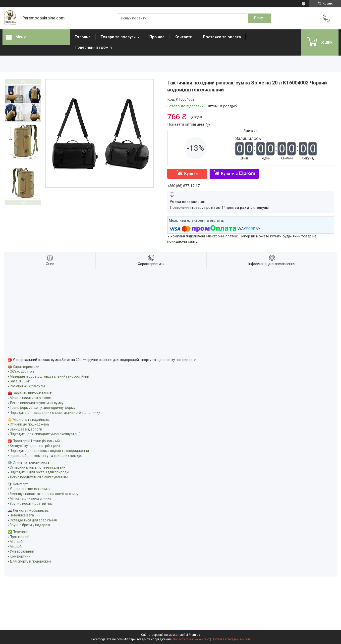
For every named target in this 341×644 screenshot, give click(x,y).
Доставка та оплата (222, 37)
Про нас (157, 37)
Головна (83, 37)
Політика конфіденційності (231, 639)
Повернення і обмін (93, 47)
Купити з (238, 174)
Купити (191, 174)
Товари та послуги (118, 37)
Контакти (183, 37)
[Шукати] (259, 18)
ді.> (193, 360)
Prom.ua (194, 635)
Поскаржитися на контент (191, 639)
